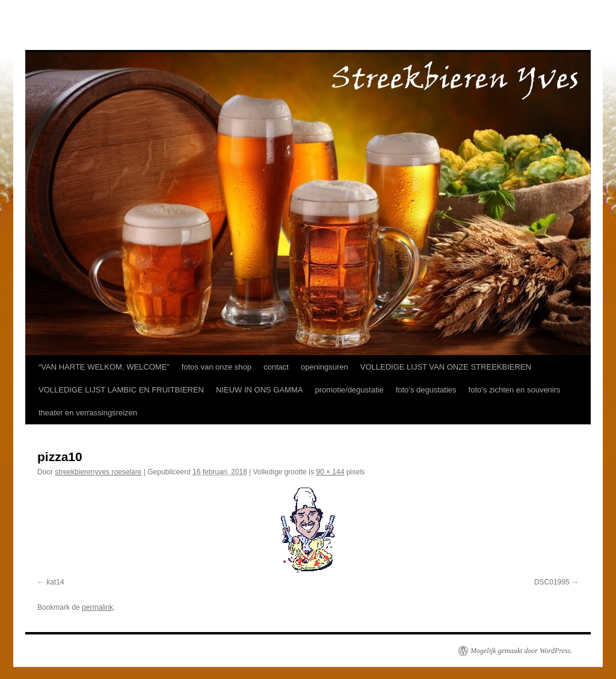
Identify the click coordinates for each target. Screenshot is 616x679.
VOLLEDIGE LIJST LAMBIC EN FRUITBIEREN (121, 390)
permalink (97, 607)
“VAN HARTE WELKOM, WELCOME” (104, 367)
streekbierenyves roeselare (98, 472)
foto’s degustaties (426, 390)
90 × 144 (330, 472)
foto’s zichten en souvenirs (515, 390)
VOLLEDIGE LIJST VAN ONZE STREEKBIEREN (446, 367)
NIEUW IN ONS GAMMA (259, 390)
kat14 (55, 582)
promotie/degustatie (349, 390)
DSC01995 (552, 582)
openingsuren (325, 367)
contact (276, 367)
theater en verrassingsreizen (88, 413)
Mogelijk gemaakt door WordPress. (521, 651)
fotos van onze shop (217, 367)
